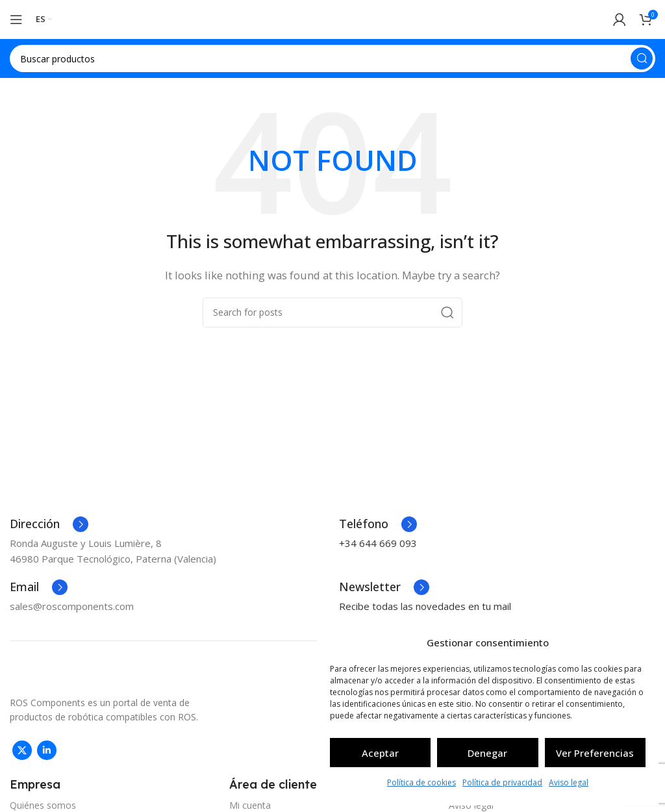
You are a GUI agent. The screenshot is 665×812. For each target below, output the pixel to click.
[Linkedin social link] (47, 750)
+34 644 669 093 (378, 543)
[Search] (332, 58)
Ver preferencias (595, 753)
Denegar (487, 753)
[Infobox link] (49, 524)
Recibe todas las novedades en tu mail (425, 606)
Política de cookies (421, 782)
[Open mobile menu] (16, 19)
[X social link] (22, 750)
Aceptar (380, 753)
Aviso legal (569, 782)
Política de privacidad (502, 782)
